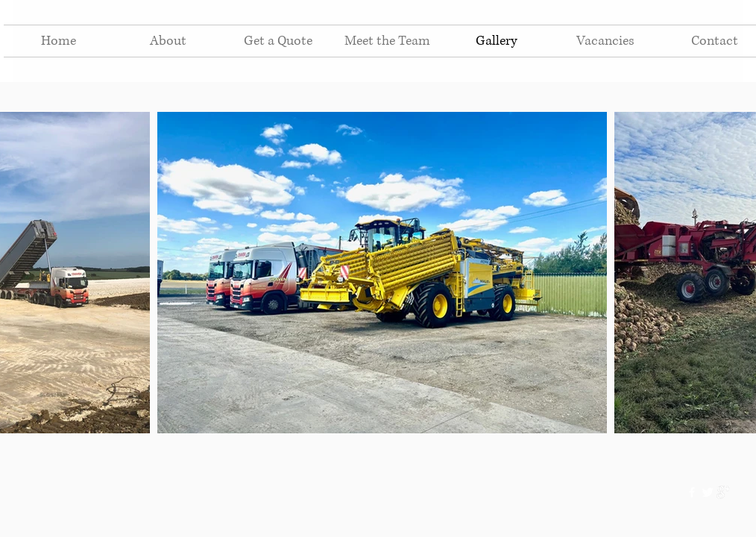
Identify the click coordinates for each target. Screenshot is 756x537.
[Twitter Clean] (708, 492)
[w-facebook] (692, 492)
